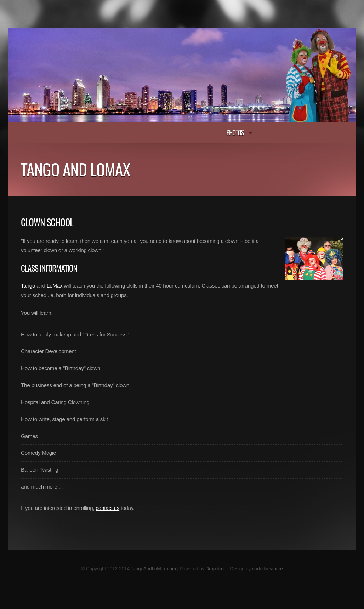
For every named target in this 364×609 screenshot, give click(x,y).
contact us (107, 508)
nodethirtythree (267, 569)
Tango (28, 286)
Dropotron (216, 569)
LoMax (55, 286)
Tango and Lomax (76, 169)
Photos (235, 132)
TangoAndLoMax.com (153, 569)
